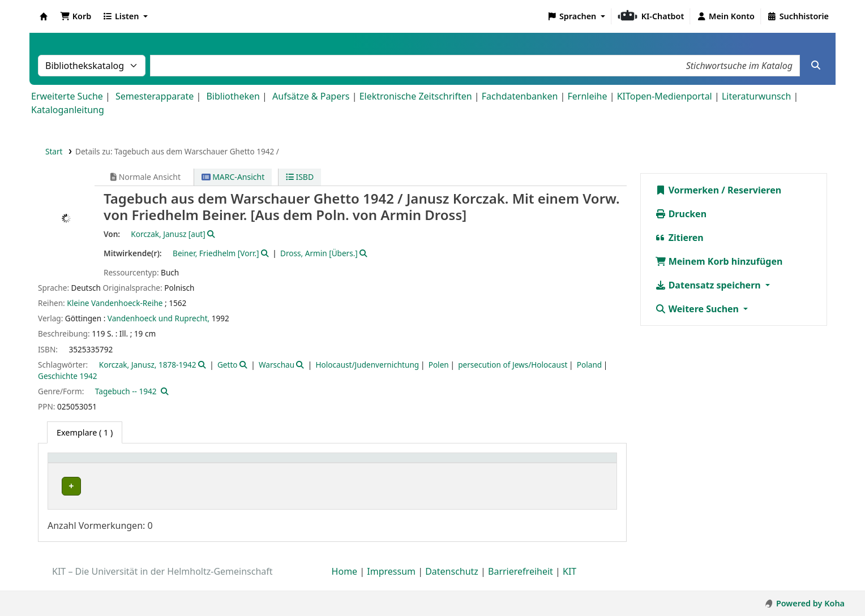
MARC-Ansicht (233, 177)
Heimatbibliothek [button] (88, 464)
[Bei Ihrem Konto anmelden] (725, 16)
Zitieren (679, 238)
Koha (44, 16)
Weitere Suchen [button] (698, 309)
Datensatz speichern (709, 285)
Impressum (391, 584)
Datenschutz (452, 584)
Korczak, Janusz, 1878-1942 (148, 365)
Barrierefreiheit (521, 584)
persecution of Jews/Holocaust (513, 365)
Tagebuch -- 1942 (126, 391)
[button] (76, 16)
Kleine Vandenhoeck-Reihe (115, 303)
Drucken (681, 214)
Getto (228, 365)
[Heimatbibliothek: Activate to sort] (132, 464)
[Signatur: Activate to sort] (494, 464)
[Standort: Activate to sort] (382, 464)
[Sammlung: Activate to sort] (267, 464)
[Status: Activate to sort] (579, 464)
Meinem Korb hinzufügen (719, 261)
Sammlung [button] (242, 464)
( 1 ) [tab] (85, 432)
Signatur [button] (470, 464)
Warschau (277, 365)
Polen (439, 365)
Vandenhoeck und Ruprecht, (159, 318)
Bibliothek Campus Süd (102, 486)
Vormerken (687, 190)
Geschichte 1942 (68, 376)
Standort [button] (340, 464)
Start (54, 151)
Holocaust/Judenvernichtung (368, 365)
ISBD (300, 177)
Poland (589, 365)
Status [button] (560, 464)
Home (345, 584)
